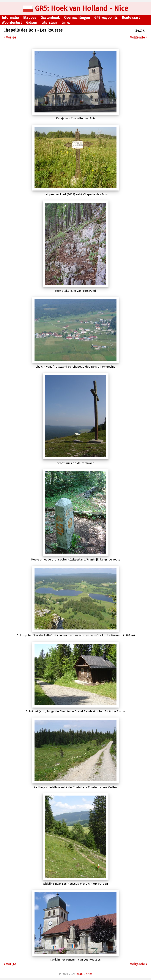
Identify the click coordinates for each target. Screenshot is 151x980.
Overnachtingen (77, 18)
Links (66, 23)
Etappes (30, 18)
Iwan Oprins (84, 974)
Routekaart (131, 18)
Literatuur (49, 23)
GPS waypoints (106, 18)
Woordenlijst (12, 23)
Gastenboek (50, 18)
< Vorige (10, 37)
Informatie (10, 18)
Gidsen (32, 23)
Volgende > (139, 37)
